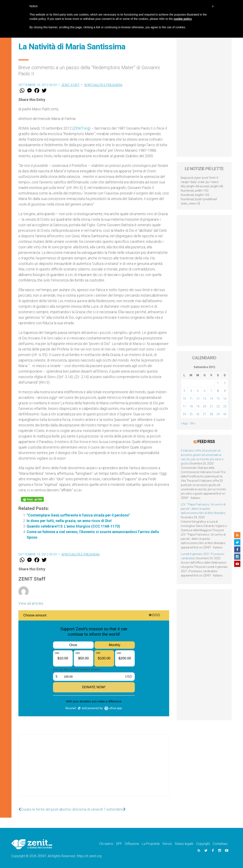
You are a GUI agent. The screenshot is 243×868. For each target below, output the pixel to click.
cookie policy (183, 19)
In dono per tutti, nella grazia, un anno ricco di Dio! (69, 521)
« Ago (184, 423)
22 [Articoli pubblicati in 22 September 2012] (218, 406)
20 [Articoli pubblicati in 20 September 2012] (205, 406)
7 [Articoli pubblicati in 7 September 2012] (211, 391)
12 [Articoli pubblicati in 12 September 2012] (198, 399)
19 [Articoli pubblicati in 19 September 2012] (198, 406)
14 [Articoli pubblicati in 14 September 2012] (211, 399)
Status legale (184, 844)
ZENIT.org (81, 128)
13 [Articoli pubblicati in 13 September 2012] (205, 399)
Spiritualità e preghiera (103, 85)
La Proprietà (151, 844)
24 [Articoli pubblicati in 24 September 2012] (184, 414)
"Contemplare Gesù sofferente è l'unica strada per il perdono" (78, 515)
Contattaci (220, 844)
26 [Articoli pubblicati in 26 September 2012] (198, 414)
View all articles (31, 603)
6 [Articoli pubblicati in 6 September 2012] (205, 391)
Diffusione (132, 844)
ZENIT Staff (71, 85)
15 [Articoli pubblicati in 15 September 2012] (218, 399)
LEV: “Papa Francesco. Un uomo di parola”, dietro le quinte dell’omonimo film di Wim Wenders (203, 509)
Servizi (167, 844)
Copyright (203, 844)
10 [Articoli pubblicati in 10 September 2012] (184, 399)
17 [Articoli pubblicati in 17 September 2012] (184, 406)
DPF (119, 844)
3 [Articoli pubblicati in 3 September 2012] (184, 391)
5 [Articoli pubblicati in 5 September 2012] (198, 391)
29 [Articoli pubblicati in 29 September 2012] (218, 414)
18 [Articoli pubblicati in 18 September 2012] (191, 406)
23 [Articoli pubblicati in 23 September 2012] (225, 406)
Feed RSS (206, 442)
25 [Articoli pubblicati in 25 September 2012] (191, 414)
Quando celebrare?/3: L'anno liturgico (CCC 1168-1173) (73, 526)
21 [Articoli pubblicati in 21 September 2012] (211, 406)
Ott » (193, 423)
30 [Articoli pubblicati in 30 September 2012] (225, 414)
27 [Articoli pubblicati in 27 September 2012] (205, 414)
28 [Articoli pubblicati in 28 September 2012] (211, 414)
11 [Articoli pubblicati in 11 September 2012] (191, 399)
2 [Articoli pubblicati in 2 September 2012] (225, 383)
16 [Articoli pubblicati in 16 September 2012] (225, 399)
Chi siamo (106, 844)
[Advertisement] (94, 770)
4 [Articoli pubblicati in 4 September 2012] (191, 391)
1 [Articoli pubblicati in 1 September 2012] (218, 383)
